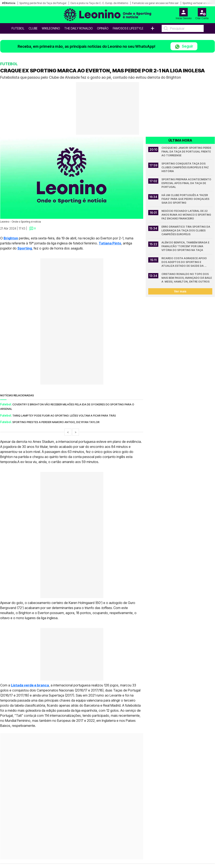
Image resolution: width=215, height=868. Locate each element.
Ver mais (180, 291)
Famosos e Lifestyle (128, 28)
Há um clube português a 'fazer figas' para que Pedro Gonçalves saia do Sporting (186, 199)
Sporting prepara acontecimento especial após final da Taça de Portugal (187, 183)
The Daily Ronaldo (79, 28)
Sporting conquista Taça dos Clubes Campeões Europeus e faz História (185, 167)
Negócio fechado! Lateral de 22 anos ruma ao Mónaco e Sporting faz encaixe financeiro (187, 215)
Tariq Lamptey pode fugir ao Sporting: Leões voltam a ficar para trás (64, 415)
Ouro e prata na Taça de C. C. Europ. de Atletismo (99, 3)
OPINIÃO (103, 28)
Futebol (18, 28)
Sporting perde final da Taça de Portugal (43, 3)
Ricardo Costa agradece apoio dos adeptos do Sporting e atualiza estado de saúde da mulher (184, 262)
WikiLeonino (51, 28)
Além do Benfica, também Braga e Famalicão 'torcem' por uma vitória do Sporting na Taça (186, 246)
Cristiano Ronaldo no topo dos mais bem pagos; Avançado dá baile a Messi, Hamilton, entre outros (187, 278)
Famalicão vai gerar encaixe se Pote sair (155, 3)
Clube (33, 28)
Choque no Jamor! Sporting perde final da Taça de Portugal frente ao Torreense (187, 152)
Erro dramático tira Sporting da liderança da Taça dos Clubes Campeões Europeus (186, 230)
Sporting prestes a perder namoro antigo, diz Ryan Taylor (56, 422)
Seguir (184, 47)
